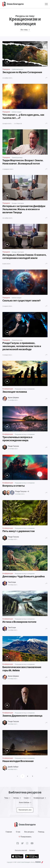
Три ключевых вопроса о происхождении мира (17, 439)
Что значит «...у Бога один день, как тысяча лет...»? (23, 117)
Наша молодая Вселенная (18, 761)
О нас (18, 832)
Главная (9, 832)
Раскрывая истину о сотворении (25, 389)
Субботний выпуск (17, 69)
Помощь (41, 832)
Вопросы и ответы (14, 486)
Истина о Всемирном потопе (19, 622)
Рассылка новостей (21, 850)
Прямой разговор (17, 157)
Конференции (8, 389)
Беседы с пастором (18, 203)
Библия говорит (17, 112)
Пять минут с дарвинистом (19, 531)
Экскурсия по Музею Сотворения (22, 72)
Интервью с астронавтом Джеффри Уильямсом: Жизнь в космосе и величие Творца (24, 209)
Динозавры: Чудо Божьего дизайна (24, 577)
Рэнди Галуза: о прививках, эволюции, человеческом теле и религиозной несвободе (22, 346)
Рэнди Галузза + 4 (22, 491)
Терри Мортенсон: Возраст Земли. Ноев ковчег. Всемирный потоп (23, 162)
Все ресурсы (29, 832)
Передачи (6, 69)
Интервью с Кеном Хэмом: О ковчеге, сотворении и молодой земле (24, 257)
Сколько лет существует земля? (22, 301)
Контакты (32, 850)
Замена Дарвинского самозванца (22, 716)
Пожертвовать (25, 837)
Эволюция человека (15, 392)
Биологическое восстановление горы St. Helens (22, 669)
